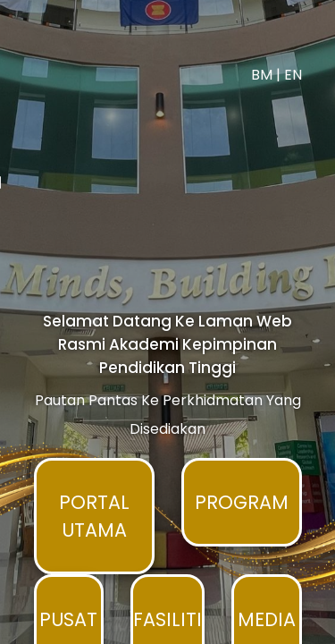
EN (309, 42)
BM (278, 42)
